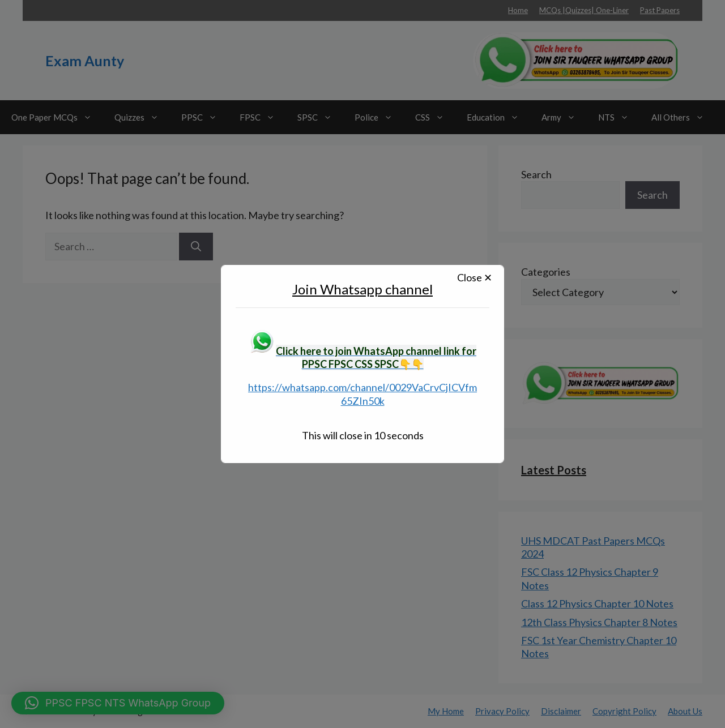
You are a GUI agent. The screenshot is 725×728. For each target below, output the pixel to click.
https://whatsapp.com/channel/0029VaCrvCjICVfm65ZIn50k (362, 394)
